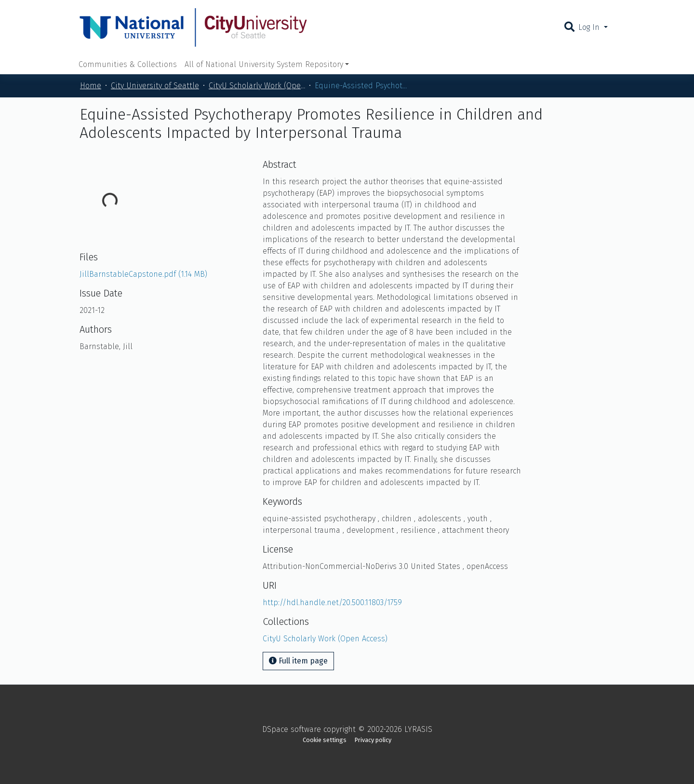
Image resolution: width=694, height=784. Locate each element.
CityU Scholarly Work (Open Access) (257, 86)
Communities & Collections (128, 64)
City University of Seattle (155, 86)
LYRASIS (418, 729)
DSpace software (292, 729)
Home (91, 86)
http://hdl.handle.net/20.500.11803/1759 (332, 602)
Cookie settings (325, 740)
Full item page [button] (298, 661)
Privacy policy (373, 740)
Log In (590, 27)
